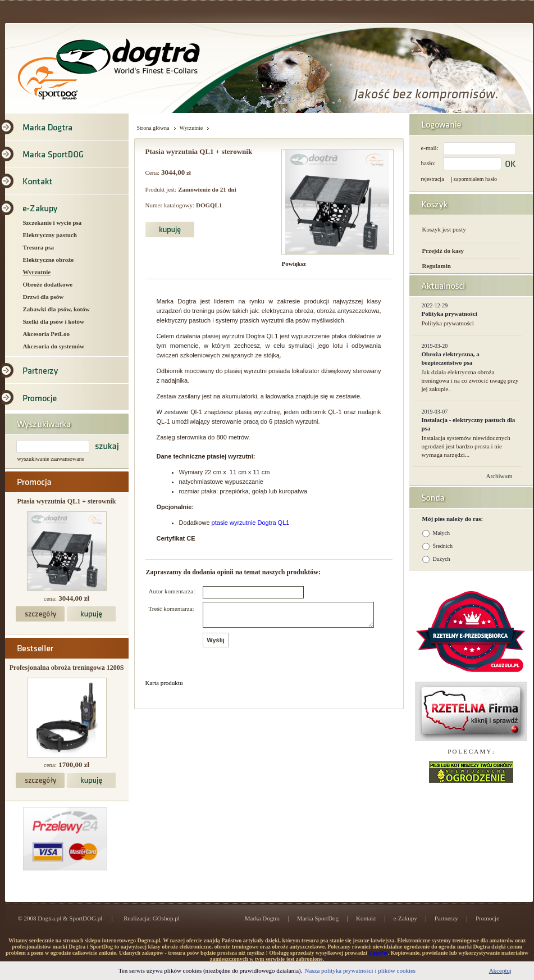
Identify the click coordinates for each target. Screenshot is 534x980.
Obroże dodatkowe (48, 284)
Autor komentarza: (172, 591)
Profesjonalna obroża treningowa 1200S (67, 668)
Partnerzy (446, 918)
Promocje (487, 918)
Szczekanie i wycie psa (53, 223)
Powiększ (294, 264)
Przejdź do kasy (443, 251)
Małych (442, 533)
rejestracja (433, 179)
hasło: (428, 163)
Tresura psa (39, 247)
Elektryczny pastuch (50, 235)
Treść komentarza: (172, 609)
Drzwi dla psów (44, 297)
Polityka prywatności (449, 314)
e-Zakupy (405, 918)
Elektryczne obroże (49, 260)
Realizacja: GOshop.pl (152, 918)
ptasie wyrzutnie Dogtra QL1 (251, 523)
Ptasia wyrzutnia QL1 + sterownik (67, 501)
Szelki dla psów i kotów (54, 321)
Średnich (443, 546)
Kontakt (366, 918)
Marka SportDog (318, 918)
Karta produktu (164, 688)
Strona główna (153, 128)
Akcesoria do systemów (54, 346)
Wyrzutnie (37, 272)
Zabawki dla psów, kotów (56, 309)
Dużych (442, 559)
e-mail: (430, 148)
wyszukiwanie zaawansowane (51, 459)
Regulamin (437, 266)
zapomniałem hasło (475, 179)
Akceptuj (500, 970)
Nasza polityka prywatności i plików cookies (360, 970)
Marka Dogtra (262, 918)
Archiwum (499, 476)
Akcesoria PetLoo (46, 334)
